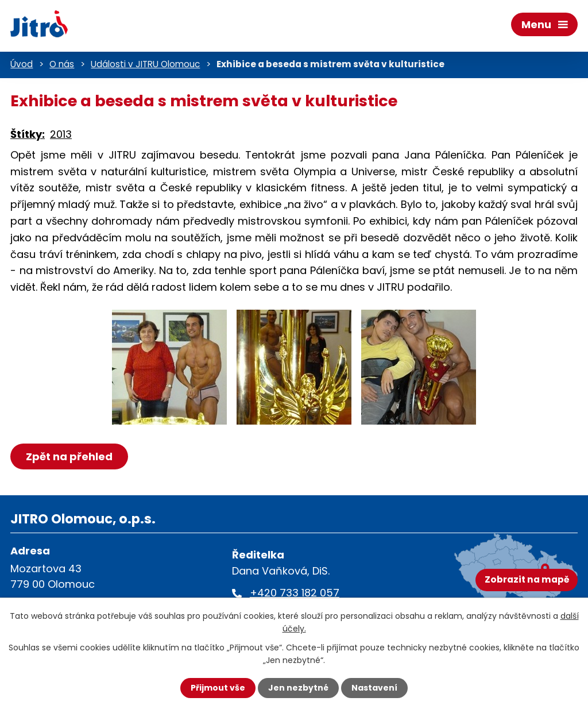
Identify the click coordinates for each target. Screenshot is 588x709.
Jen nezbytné (298, 688)
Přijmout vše (218, 688)
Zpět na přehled (69, 456)
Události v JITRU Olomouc (145, 64)
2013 (61, 134)
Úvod (22, 64)
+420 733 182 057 (295, 593)
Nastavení (374, 688)
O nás (62, 64)
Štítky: (28, 134)
